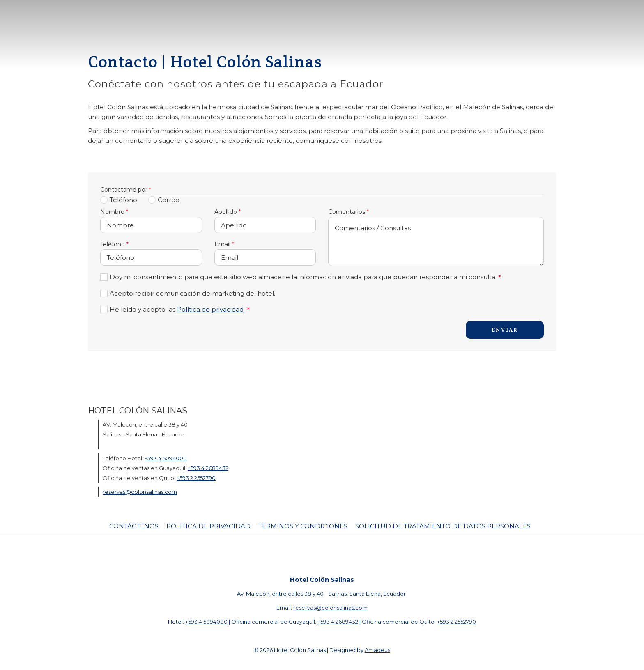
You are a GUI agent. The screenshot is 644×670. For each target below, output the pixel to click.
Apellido (228, 212)
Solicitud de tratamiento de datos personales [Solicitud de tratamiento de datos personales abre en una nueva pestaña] (443, 526)
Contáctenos (134, 526)
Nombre (114, 212)
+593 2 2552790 (196, 478)
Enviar (505, 330)
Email (224, 244)
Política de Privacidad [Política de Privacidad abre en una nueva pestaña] (208, 526)
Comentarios (348, 212)
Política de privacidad (210, 309)
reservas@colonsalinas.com (140, 492)
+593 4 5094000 (166, 458)
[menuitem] (135, 526)
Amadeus (377, 650)
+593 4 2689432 (208, 468)
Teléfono (114, 244)
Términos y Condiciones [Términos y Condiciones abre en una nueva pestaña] (303, 526)
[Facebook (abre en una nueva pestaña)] (308, 554)
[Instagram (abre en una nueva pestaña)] (332, 554)
